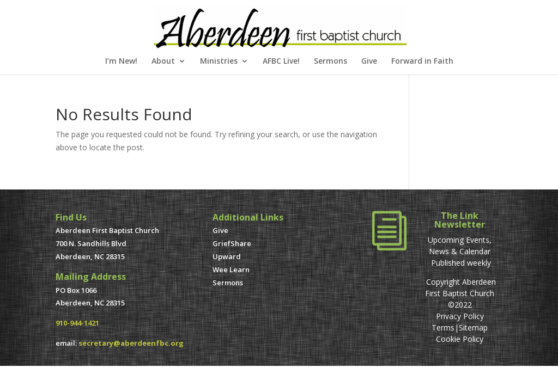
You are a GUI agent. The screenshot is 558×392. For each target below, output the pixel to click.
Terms (443, 327)
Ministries (219, 62)
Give (369, 62)
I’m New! (121, 62)
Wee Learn (231, 269)
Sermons (330, 62)
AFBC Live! (281, 62)
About (163, 62)
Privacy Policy (460, 316)
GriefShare (232, 243)
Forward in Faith (422, 62)
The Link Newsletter (460, 220)
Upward (227, 256)
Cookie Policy (460, 339)
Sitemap (473, 327)
